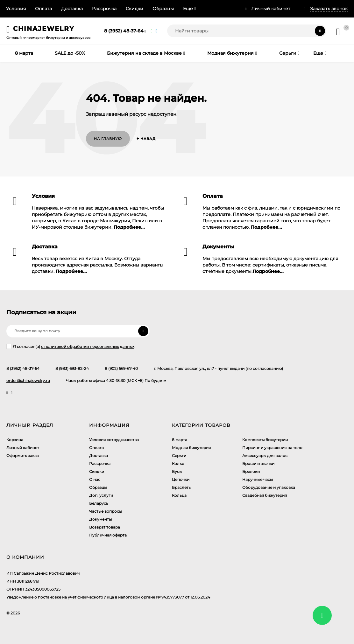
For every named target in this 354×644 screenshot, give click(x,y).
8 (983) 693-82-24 (72, 368)
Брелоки (251, 471)
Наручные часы (258, 479)
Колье (178, 464)
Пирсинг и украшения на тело (272, 448)
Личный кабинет (23, 448)
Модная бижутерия (191, 448)
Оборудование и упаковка (269, 487)
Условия (16, 9)
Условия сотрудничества (114, 440)
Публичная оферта (108, 535)
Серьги (179, 456)
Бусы (177, 471)
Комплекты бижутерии (265, 440)
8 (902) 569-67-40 (121, 368)
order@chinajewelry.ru (28, 381)
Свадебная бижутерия (265, 495)
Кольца (179, 495)
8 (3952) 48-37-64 (124, 31)
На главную (108, 139)
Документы (100, 519)
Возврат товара (105, 527)
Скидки (135, 9)
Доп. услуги (101, 495)
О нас (95, 479)
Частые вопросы (106, 511)
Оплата (43, 9)
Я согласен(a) (70, 346)
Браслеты (182, 487)
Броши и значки (258, 464)
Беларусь (99, 503)
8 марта (180, 440)
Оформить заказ (22, 456)
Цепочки (181, 479)
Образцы (163, 9)
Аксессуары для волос (265, 456)
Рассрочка (104, 9)
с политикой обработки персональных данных (88, 346)
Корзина (15, 440)
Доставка (72, 9)
